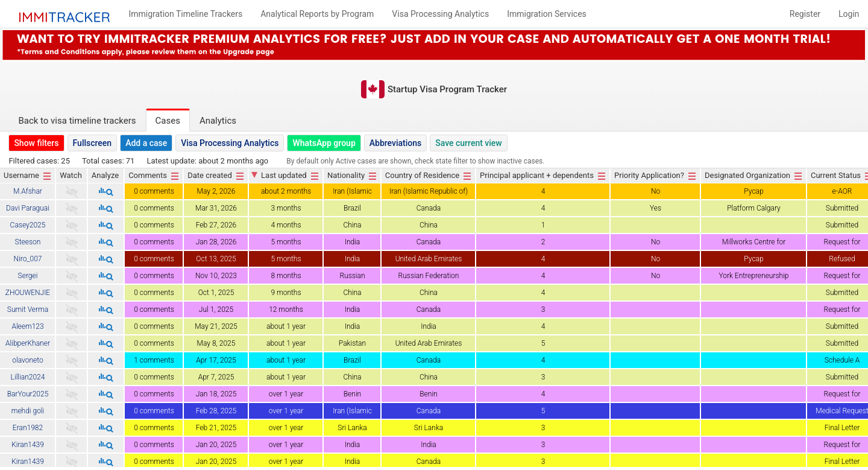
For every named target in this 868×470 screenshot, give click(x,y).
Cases (168, 121)
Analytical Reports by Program (317, 14)
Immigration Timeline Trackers (185, 14)
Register (805, 14)
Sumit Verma (28, 310)
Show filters (36, 143)
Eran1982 (28, 428)
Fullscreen (93, 143)
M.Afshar (28, 191)
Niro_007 (27, 259)
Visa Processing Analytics (230, 143)
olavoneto (27, 360)
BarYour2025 (28, 394)
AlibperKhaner (28, 343)
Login (849, 14)
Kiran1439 (28, 445)
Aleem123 (27, 326)
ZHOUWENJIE (28, 293)
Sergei (28, 276)
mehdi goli (28, 411)
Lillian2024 (28, 377)
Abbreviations (395, 143)
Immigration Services (547, 14)
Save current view (468, 143)
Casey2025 (28, 225)
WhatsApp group (324, 143)
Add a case (146, 143)
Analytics (218, 121)
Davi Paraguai (28, 208)
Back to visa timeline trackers (77, 121)
